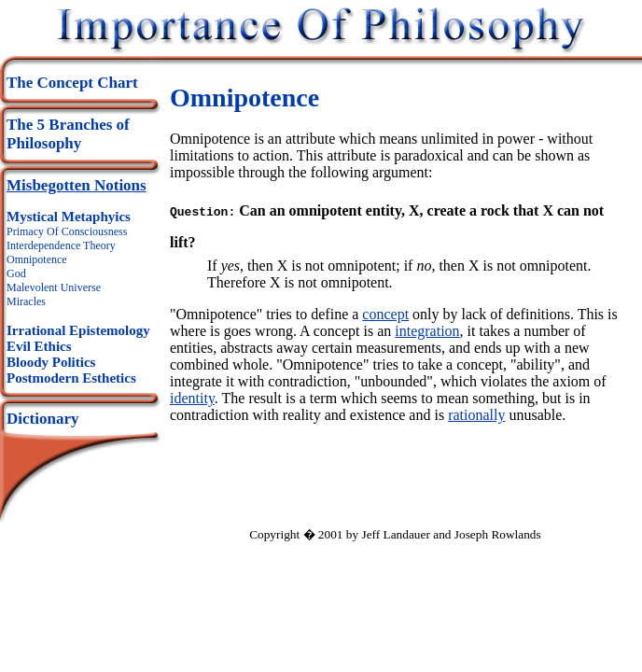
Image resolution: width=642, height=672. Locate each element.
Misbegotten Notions (77, 185)
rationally (476, 413)
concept (385, 312)
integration (427, 329)
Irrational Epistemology (78, 330)
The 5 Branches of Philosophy (68, 134)
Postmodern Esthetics (71, 378)
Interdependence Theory (61, 245)
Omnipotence (37, 259)
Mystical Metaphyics (69, 217)
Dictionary (42, 419)
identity (192, 396)
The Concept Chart (72, 83)
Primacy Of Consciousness (67, 231)
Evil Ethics (39, 346)
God (16, 273)
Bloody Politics (51, 362)
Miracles (26, 301)
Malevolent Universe (54, 287)
